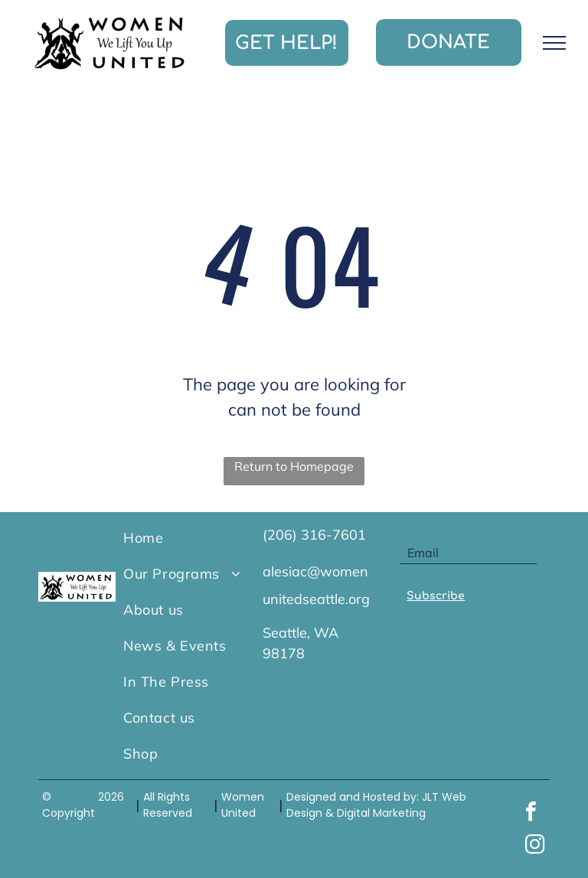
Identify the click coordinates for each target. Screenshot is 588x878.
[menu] (554, 43)
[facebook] (531, 813)
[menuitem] (185, 538)
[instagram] (535, 846)
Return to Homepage (294, 466)
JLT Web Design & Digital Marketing (376, 805)
